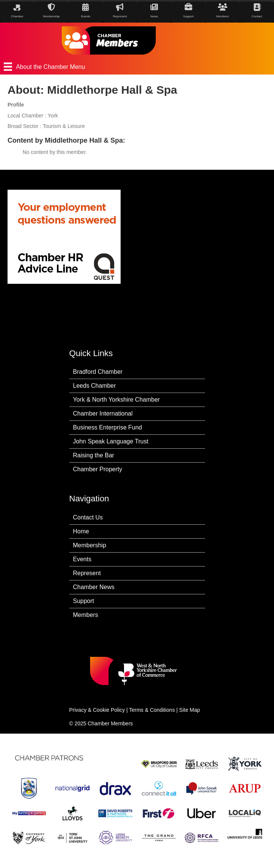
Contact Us (88, 517)
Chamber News (94, 587)
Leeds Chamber (95, 386)
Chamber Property (98, 469)
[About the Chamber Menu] (137, 67)
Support (84, 601)
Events (82, 559)
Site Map (189, 710)
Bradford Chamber (98, 372)
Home (81, 531)
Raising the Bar (94, 455)
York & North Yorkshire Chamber (117, 400)
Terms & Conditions (152, 710)
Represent (87, 573)
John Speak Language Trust (111, 441)
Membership (90, 545)
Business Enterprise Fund (108, 427)
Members (86, 615)
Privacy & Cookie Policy (97, 710)
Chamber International (103, 413)
